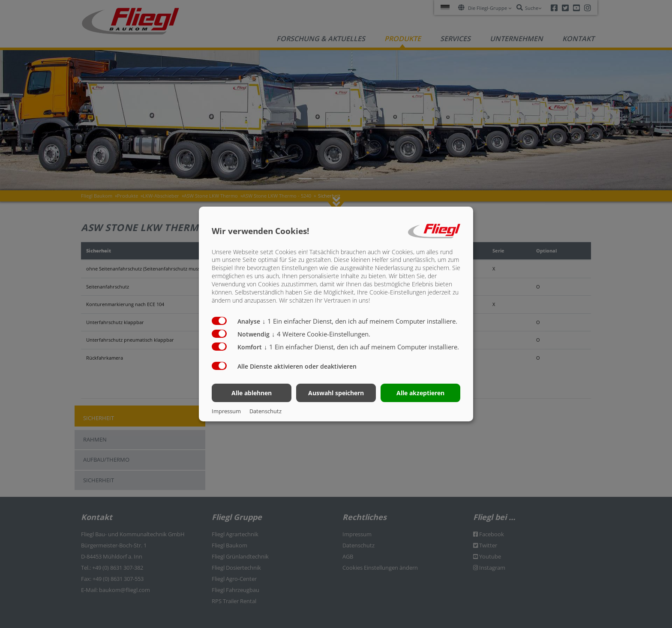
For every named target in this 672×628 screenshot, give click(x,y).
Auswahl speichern (336, 393)
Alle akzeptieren (420, 393)
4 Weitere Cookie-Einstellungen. (321, 334)
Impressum (226, 411)
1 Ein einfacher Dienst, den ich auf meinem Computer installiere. (360, 321)
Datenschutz (265, 411)
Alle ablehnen (252, 393)
